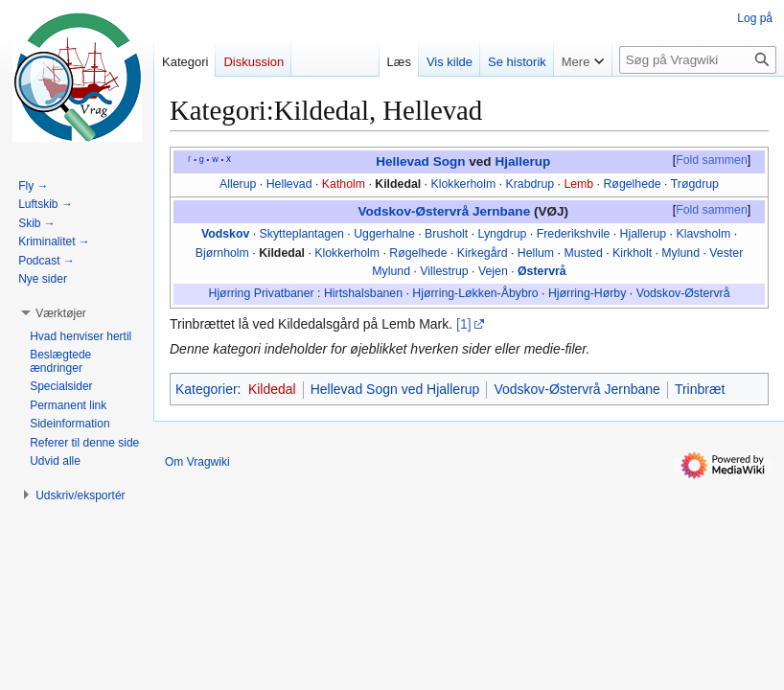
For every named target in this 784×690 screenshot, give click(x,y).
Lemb (578, 184)
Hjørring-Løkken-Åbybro (475, 293)
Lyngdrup (503, 234)
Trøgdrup (695, 184)
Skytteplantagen (302, 234)
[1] (464, 324)
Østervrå (542, 271)
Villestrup (444, 271)
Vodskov (225, 234)
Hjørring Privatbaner (261, 293)
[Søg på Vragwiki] (698, 60)
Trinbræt (700, 389)
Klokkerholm (463, 184)
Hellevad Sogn (420, 161)
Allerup (238, 184)
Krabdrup (530, 184)
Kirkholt (632, 253)
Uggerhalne (384, 234)
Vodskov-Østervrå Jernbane (444, 211)
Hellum (536, 253)
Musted (583, 253)
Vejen (493, 271)
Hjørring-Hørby (587, 293)
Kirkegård (483, 253)
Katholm (344, 184)
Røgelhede (632, 184)
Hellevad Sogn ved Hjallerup (395, 389)
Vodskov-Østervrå (683, 293)
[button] (61, 313)
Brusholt (446, 234)
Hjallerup (522, 161)
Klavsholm (703, 234)
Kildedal (398, 184)
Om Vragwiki (197, 462)
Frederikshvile (574, 234)
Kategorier (207, 389)
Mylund (680, 253)
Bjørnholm (222, 253)
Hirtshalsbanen (363, 293)
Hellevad (289, 184)
